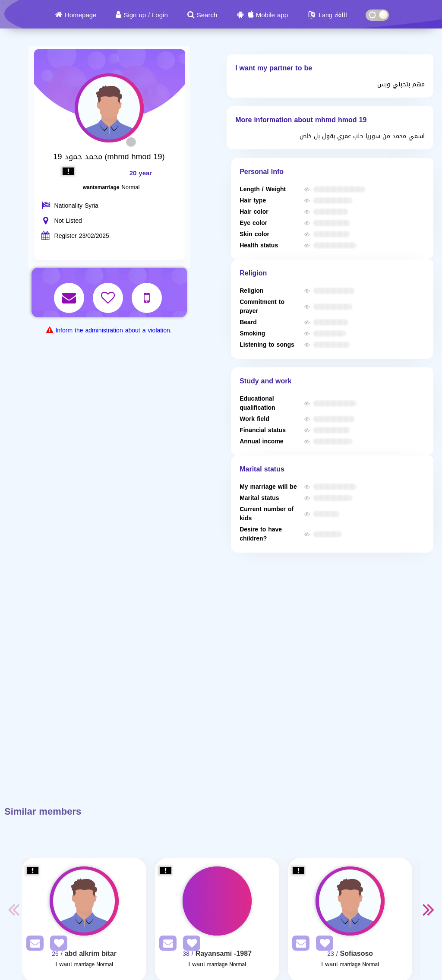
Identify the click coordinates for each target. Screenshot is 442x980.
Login (160, 15)
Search (207, 15)
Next (429, 909)
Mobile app (272, 15)
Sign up (135, 15)
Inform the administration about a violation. (113, 330)
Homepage (81, 15)
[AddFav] (57, 945)
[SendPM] (33, 945)
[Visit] (84, 901)
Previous (13, 909)
